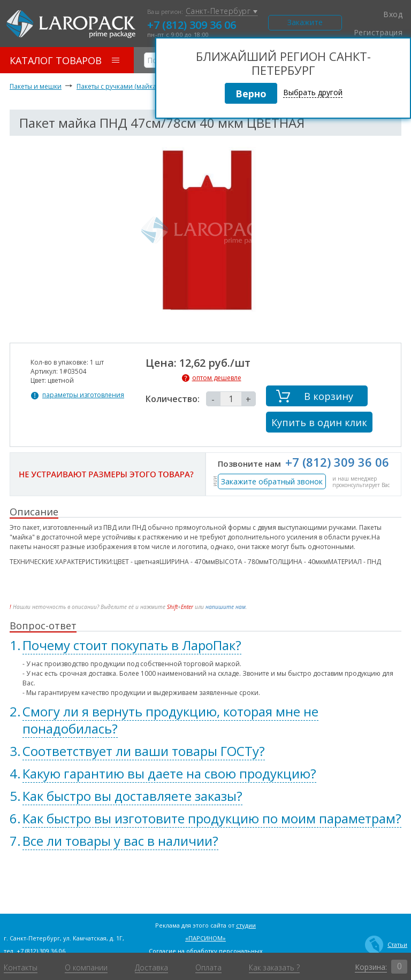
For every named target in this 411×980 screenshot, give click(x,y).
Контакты (21, 968)
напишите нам (226, 607)
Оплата (208, 968)
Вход (386, 14)
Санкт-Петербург (222, 11)
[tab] (205, 645)
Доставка (151, 968)
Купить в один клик (319, 422)
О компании (86, 968)
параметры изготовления (83, 395)
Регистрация (378, 33)
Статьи (386, 945)
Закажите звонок (305, 24)
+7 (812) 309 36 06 (192, 25)
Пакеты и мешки (36, 86)
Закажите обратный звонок (272, 481)
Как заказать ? (274, 968)
